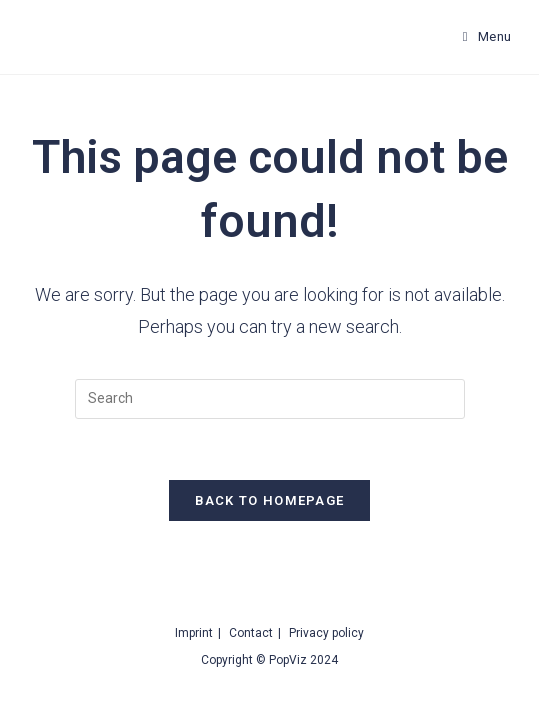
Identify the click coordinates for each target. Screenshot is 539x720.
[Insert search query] (270, 399)
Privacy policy (326, 633)
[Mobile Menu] (487, 36)
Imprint (194, 633)
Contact (251, 633)
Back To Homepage (270, 500)
